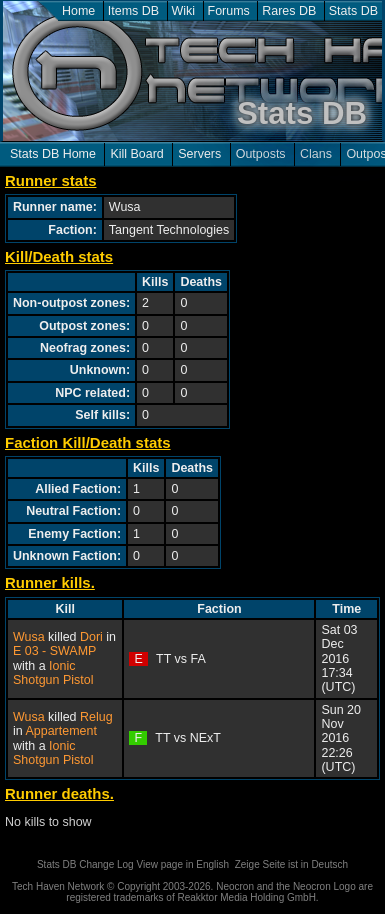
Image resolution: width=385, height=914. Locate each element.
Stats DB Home (53, 154)
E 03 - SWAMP (54, 651)
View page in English (182, 864)
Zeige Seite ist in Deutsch (291, 864)
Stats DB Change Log (85, 864)
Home (78, 11)
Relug (96, 717)
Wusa (29, 637)
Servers (199, 154)
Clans (316, 154)
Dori (91, 637)
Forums (229, 11)
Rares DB (289, 11)
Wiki (184, 11)
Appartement (60, 731)
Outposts (261, 154)
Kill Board (136, 154)
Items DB (133, 11)
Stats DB (353, 11)
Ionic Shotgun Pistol (53, 673)
